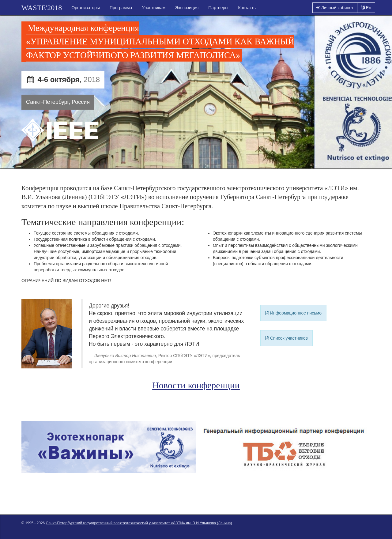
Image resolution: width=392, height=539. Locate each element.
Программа (121, 8)
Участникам (154, 8)
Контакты (247, 8)
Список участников (286, 338)
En (366, 8)
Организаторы (86, 8)
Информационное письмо (293, 313)
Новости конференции (196, 385)
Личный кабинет (335, 8)
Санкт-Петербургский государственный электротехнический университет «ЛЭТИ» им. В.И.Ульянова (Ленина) (139, 523)
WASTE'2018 (42, 8)
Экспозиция (187, 8)
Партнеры (218, 8)
